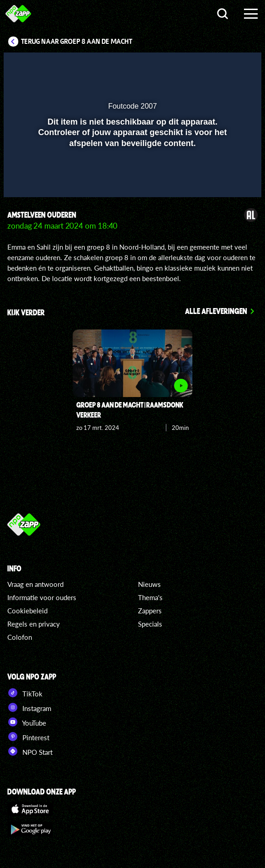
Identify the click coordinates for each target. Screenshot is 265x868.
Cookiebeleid (27, 611)
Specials (150, 624)
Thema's (150, 597)
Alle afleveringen (216, 311)
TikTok (25, 693)
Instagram (29, 707)
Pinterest (28, 737)
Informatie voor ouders (42, 597)
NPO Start (30, 751)
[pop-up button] (212, 65)
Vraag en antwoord (35, 584)
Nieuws (149, 584)
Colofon (20, 637)
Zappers (150, 611)
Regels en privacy (34, 624)
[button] (231, 65)
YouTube (27, 722)
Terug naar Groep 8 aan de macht (77, 42)
